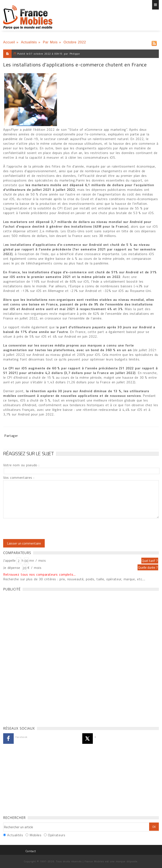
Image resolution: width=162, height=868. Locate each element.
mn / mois (38, 560)
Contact (31, 851)
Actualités (29, 42)
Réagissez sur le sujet (28, 453)
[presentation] (38, 529)
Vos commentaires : (19, 477)
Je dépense (12, 568)
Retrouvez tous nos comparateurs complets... (39, 574)
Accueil (9, 42)
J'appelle (9, 560)
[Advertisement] (35, 658)
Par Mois (50, 42)
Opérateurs (57, 835)
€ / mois (34, 568)
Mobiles (35, 835)
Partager (11, 436)
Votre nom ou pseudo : (21, 465)
